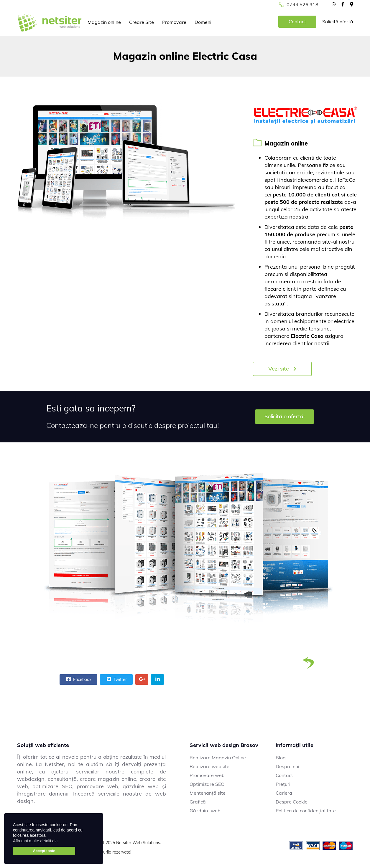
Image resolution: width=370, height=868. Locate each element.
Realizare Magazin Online (218, 758)
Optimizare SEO (207, 784)
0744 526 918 (302, 4)
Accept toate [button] (44, 851)
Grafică (198, 802)
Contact (297, 22)
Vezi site (282, 369)
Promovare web (207, 775)
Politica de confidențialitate (306, 811)
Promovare (174, 22)
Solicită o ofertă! (285, 416)
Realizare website (209, 766)
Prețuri (283, 784)
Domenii (204, 22)
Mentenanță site (208, 793)
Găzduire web (205, 811)
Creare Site (142, 22)
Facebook (78, 679)
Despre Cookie (292, 802)
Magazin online (104, 22)
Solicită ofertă (338, 22)
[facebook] (343, 4)
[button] (62, 842)
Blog (281, 758)
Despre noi (287, 766)
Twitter (116, 679)
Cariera (284, 793)
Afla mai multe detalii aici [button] (36, 841)
